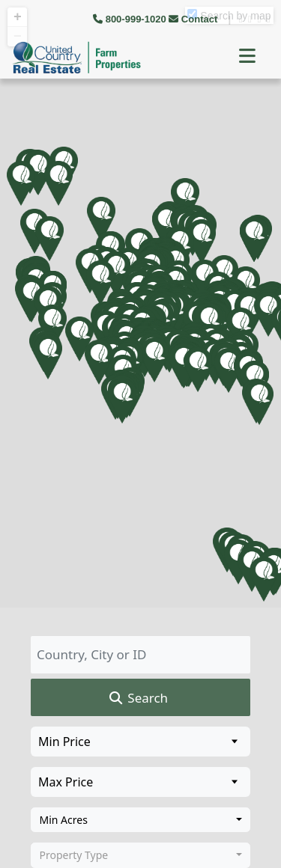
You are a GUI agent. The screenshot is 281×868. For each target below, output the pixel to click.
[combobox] (140, 820)
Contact (194, 19)
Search (138, 698)
